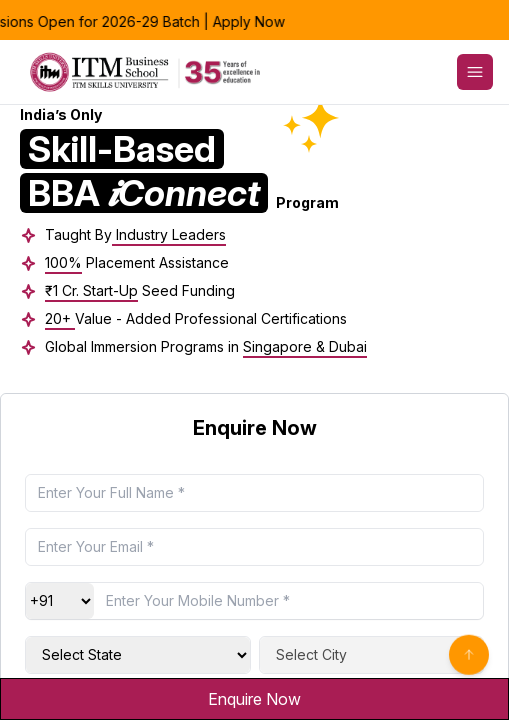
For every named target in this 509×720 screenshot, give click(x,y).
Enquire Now (254, 699)
